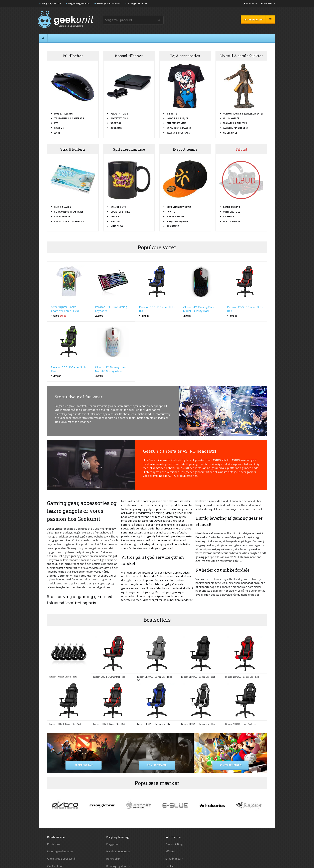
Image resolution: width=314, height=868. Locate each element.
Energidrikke (62, 217)
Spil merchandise (129, 149)
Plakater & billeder (235, 123)
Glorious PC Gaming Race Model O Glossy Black (199, 309)
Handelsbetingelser (118, 851)
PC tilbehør (73, 56)
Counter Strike (120, 212)
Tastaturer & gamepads (69, 118)
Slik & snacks (63, 207)
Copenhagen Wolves (179, 207)
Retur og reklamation (60, 851)
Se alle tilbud (231, 221)
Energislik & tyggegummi (70, 221)
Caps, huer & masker (179, 128)
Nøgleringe (230, 133)
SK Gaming (173, 226)
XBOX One (116, 128)
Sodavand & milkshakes (69, 212)
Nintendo (117, 226)
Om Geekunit (55, 866)
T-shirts (172, 114)
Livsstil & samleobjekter (241, 56)
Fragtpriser (113, 844)
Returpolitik (113, 859)
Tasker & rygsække (178, 133)
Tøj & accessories (185, 56)
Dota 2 (115, 217)
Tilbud (241, 149)
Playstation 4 (119, 118)
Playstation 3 (119, 114)
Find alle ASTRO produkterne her (177, 476)
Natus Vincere (175, 217)
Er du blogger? (174, 859)
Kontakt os (54, 844)
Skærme (59, 128)
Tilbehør (228, 217)
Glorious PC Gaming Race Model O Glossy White (111, 369)
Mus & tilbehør (64, 114)
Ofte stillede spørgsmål (61, 859)
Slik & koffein (73, 149)
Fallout (116, 221)
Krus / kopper (231, 118)
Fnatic (171, 212)
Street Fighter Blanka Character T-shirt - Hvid (65, 309)
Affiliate (170, 851)
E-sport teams (185, 149)
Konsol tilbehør (129, 56)
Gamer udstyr (231, 207)
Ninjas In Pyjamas (177, 221)
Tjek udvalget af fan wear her (73, 422)
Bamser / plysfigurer (235, 128)
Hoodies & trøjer (177, 118)
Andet (58, 133)
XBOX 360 (116, 123)
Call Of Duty (118, 207)
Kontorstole (231, 212)
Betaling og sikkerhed (119, 866)
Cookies (170, 866)
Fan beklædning (177, 123)
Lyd (56, 123)
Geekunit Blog (174, 844)
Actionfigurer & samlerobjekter (243, 114)
